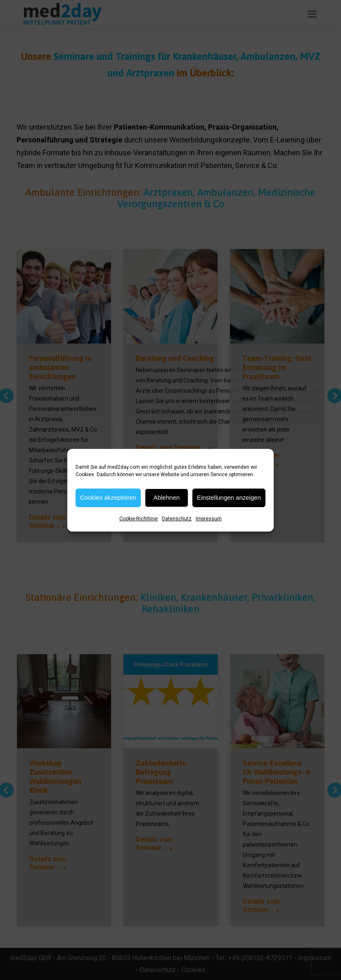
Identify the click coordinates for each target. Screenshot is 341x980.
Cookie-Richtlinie (139, 519)
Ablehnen (167, 497)
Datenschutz (177, 519)
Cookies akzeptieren (108, 497)
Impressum (209, 519)
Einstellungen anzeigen (229, 497)
